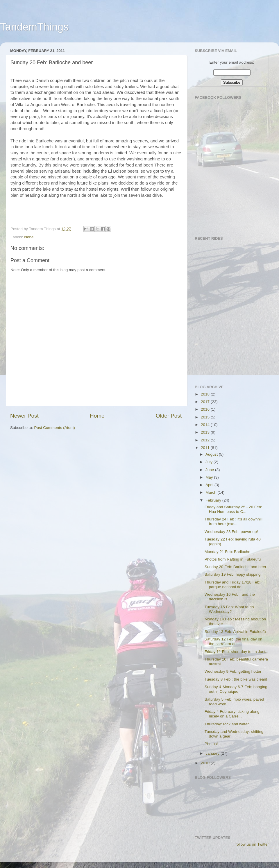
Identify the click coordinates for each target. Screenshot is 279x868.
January (213, 753)
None (29, 237)
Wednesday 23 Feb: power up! (231, 532)
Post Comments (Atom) (55, 428)
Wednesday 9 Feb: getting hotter (233, 671)
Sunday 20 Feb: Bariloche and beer (235, 567)
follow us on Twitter (252, 844)
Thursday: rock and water (227, 724)
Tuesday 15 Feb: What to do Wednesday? (229, 609)
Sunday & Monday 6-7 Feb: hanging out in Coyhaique (236, 689)
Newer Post (24, 416)
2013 (206, 432)
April (210, 485)
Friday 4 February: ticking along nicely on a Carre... (232, 714)
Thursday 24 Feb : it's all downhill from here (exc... (234, 521)
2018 (206, 394)
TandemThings (34, 27)
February (214, 500)
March (211, 492)
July (210, 462)
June (210, 470)
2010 (206, 763)
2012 (206, 440)
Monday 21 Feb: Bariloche (228, 552)
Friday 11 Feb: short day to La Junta (236, 652)
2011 (206, 448)
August (212, 454)
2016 (206, 409)
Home (97, 416)
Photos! (211, 744)
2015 (206, 417)
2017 (206, 402)
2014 (206, 425)
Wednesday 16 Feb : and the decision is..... (230, 597)
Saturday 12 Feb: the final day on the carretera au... (234, 641)
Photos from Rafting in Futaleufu (233, 559)
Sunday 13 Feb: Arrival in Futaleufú (235, 632)
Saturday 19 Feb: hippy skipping (233, 574)
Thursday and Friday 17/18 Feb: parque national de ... (233, 585)
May (210, 477)
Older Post (169, 416)
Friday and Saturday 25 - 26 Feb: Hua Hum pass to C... (233, 509)
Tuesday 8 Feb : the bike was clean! (236, 679)
